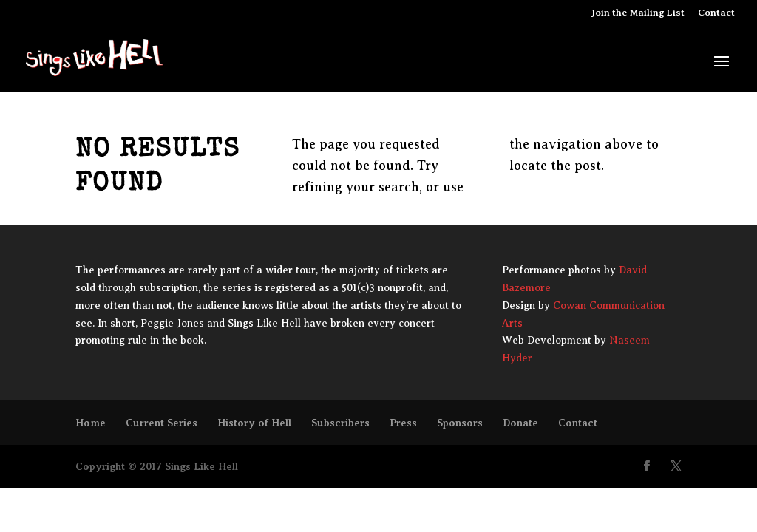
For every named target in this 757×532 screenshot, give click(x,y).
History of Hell (254, 423)
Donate (520, 423)
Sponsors (460, 423)
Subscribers (340, 423)
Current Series (162, 423)
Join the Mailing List (638, 13)
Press (403, 423)
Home (91, 423)
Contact (716, 13)
